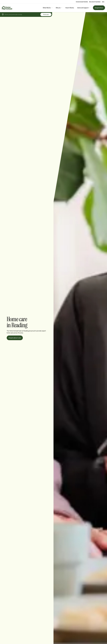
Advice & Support (83, 8)
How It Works (70, 8)
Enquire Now (99, 8)
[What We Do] (48, 8)
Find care (46, 14)
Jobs (103, 2)
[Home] (7, 8)
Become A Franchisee (95, 2)
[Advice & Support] (84, 8)
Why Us (58, 8)
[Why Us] (59, 8)
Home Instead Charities (82, 2)
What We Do (47, 8)
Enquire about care (15, 338)
